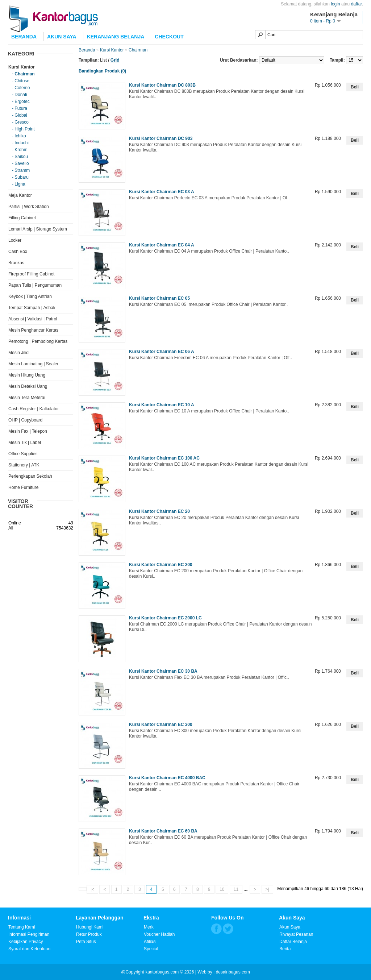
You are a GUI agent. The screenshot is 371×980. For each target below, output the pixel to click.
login (335, 4)
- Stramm (21, 170)
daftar (357, 4)
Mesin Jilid (18, 353)
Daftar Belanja (293, 942)
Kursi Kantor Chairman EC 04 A (162, 245)
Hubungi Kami (90, 927)
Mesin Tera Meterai (27, 398)
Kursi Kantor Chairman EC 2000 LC (165, 618)
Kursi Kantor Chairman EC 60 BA (163, 831)
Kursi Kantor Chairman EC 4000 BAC (167, 778)
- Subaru (20, 177)
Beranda (24, 37)
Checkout (169, 37)
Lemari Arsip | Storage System (38, 229)
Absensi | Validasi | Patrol (33, 319)
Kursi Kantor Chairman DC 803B (162, 85)
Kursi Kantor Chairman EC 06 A (162, 352)
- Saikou (20, 157)
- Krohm (20, 150)
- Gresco (20, 122)
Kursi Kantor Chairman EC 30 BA (163, 671)
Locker (15, 240)
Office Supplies (23, 454)
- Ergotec (21, 101)
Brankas (16, 263)
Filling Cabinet (22, 218)
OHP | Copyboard (25, 420)
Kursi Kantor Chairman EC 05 (159, 298)
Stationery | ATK (24, 465)
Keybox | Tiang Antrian (30, 296)
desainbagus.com (233, 972)
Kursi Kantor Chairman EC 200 (161, 565)
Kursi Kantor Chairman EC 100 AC (164, 458)
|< (92, 889)
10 (222, 889)
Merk (149, 927)
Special (151, 949)
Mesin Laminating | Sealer (34, 364)
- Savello (20, 163)
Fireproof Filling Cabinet (31, 274)
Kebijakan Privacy (26, 942)
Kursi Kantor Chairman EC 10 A (162, 405)
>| (267, 889)
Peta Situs (86, 942)
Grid (115, 60)
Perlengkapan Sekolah (30, 476)
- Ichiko (19, 136)
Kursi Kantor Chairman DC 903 (161, 138)
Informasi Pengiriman (29, 934)
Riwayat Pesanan (296, 934)
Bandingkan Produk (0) (102, 71)
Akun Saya (62, 37)
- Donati (20, 95)
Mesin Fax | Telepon (28, 431)
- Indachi (20, 143)
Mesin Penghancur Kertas (33, 330)
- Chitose (21, 81)
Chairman (138, 50)
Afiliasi (150, 942)
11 (236, 889)
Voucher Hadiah (159, 934)
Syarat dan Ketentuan (29, 949)
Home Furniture (23, 487)
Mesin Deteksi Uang (28, 386)
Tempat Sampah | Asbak (32, 308)
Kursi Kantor (22, 67)
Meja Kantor (20, 195)
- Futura (20, 108)
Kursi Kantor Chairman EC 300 (161, 724)
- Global (20, 115)
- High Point (23, 129)
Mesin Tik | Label (25, 443)
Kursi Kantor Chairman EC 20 (159, 511)
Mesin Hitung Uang (27, 375)
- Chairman (23, 74)
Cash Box (18, 252)
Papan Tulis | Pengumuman (35, 285)
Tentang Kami (22, 927)
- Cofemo (21, 88)
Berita (285, 949)
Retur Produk (89, 934)
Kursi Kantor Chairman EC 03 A (162, 192)
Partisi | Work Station (29, 207)
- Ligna (19, 184)
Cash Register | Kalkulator (34, 409)
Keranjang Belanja (116, 37)
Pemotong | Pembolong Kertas (38, 341)
